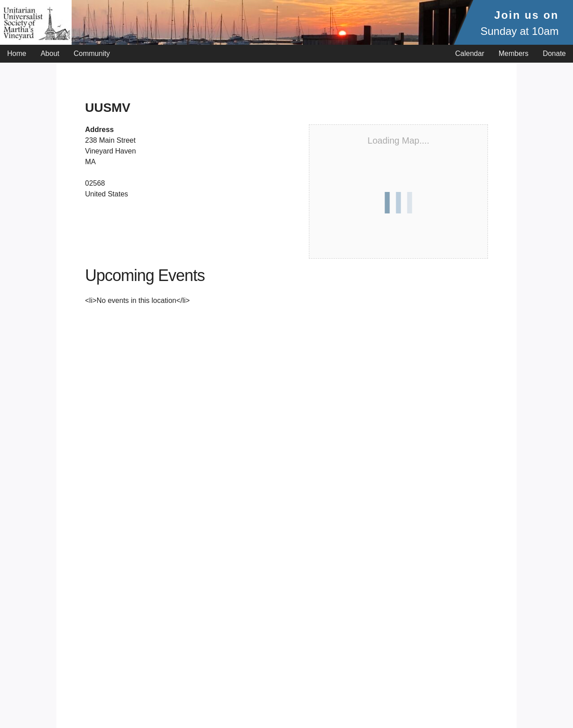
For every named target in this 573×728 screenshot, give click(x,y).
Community (92, 53)
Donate (554, 53)
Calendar (470, 53)
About (50, 53)
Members (514, 53)
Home (17, 53)
